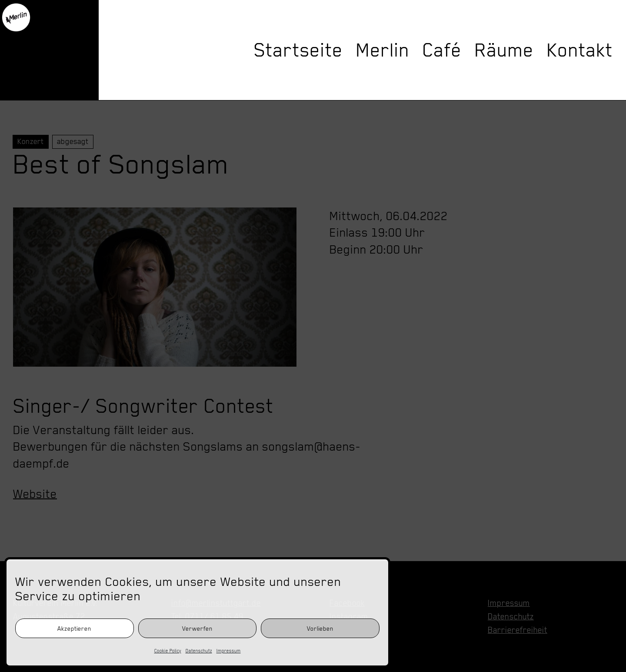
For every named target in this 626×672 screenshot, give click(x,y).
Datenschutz (199, 651)
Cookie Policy (168, 651)
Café (442, 50)
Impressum (229, 651)
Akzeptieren (74, 629)
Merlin (383, 50)
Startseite (298, 50)
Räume (504, 50)
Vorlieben (320, 629)
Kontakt (580, 50)
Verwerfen (197, 629)
